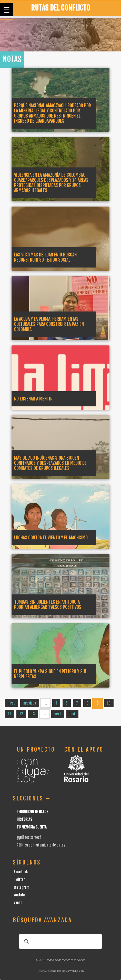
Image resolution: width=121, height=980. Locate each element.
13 (33, 714)
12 (21, 714)
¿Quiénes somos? (29, 837)
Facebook (21, 872)
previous (30, 703)
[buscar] (60, 941)
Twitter (19, 880)
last (72, 714)
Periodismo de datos (32, 812)
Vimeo (18, 903)
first (12, 703)
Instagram (22, 887)
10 (109, 703)
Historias (24, 819)
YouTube (20, 895)
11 (9, 714)
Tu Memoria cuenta (32, 827)
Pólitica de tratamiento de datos (41, 845)
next (58, 714)
